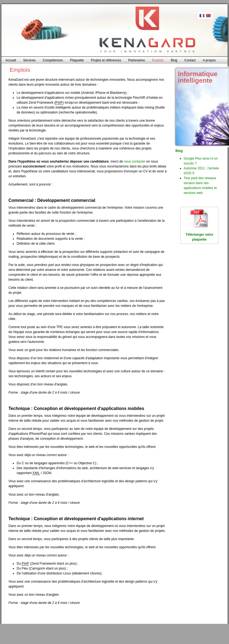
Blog (179, 151)
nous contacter (135, 161)
